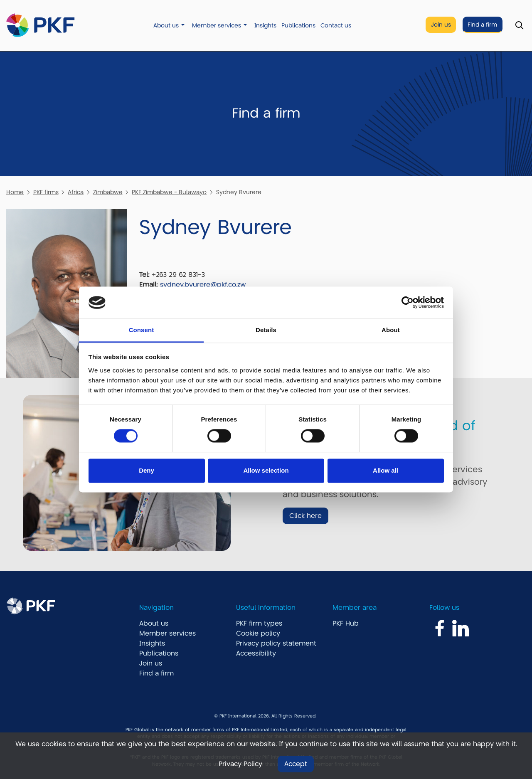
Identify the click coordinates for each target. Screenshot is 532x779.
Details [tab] (266, 330)
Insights (265, 26)
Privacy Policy (240, 764)
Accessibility (256, 653)
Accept (296, 764)
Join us (441, 25)
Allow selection (266, 470)
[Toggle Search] (519, 26)
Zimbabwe (108, 192)
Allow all (385, 470)
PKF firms (46, 192)
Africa (76, 192)
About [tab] (391, 330)
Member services (217, 26)
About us (166, 26)
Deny (147, 470)
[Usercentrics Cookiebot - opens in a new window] (408, 303)
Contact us (336, 26)
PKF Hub (346, 624)
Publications (298, 26)
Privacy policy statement (276, 643)
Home (15, 192)
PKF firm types (259, 624)
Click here (305, 516)
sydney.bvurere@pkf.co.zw (203, 285)
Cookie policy (258, 634)
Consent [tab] (142, 330)
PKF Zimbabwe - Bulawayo (169, 192)
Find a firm (482, 25)
